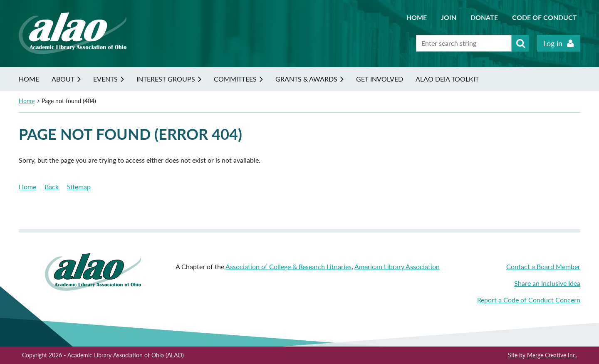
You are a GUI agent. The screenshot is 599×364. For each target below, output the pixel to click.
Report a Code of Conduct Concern (529, 300)
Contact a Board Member (543, 266)
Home (417, 17)
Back (52, 187)
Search (520, 43)
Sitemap (79, 187)
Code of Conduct (545, 17)
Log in (553, 43)
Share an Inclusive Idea (547, 283)
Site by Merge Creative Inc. (542, 355)
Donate (484, 17)
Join (449, 17)
